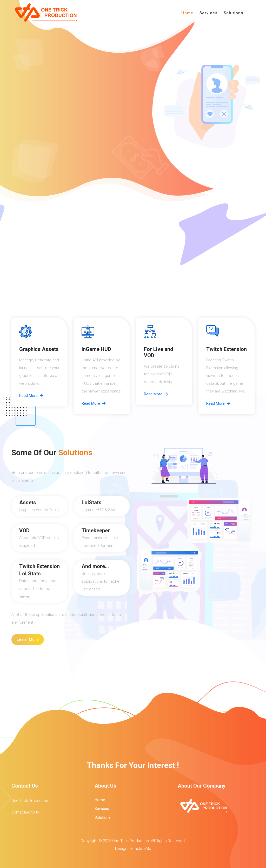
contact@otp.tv (25, 812)
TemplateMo (140, 849)
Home (187, 13)
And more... (95, 566)
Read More (31, 396)
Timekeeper (96, 531)
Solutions (233, 13)
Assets (28, 502)
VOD (24, 531)
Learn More (28, 639)
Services (208, 13)
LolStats (92, 502)
